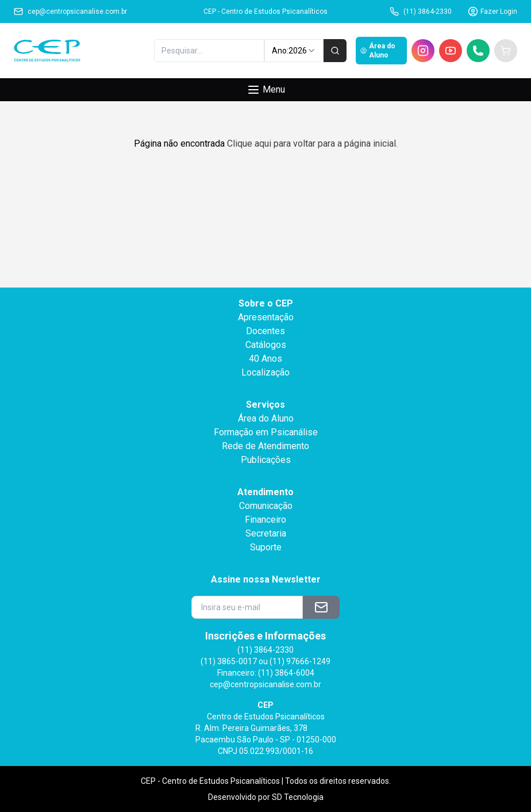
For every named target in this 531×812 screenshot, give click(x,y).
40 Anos (265, 359)
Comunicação (266, 506)
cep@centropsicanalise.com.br (70, 12)
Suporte (266, 547)
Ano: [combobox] (294, 51)
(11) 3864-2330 (421, 12)
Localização (265, 372)
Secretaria (266, 533)
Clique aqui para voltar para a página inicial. (312, 143)
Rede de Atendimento (265, 446)
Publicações (266, 460)
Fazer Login (492, 12)
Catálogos (266, 345)
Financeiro (265, 520)
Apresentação (266, 317)
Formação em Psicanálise (266, 432)
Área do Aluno (378, 51)
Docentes (265, 331)
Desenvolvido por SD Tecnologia (266, 797)
